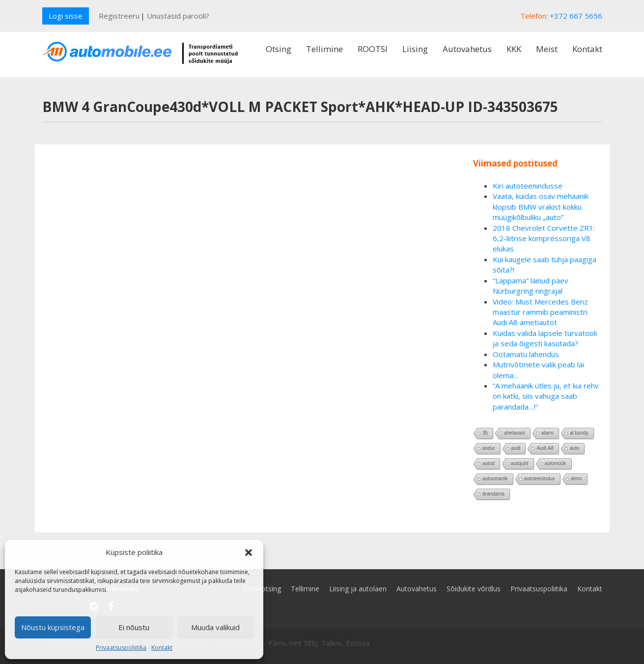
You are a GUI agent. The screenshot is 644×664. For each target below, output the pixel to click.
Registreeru (119, 16)
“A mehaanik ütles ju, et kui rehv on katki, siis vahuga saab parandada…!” (546, 396)
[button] (249, 553)
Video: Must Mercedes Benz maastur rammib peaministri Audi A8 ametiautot (540, 312)
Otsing (279, 49)
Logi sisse (66, 16)
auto (574, 448)
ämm (577, 479)
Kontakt (162, 648)
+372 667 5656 (576, 16)
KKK (514, 49)
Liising (415, 49)
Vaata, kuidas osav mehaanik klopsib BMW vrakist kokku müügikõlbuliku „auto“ (541, 207)
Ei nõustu (134, 627)
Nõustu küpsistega (53, 627)
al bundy (579, 433)
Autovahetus (467, 49)
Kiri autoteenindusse (528, 186)
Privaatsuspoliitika (121, 648)
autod (489, 463)
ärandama (493, 494)
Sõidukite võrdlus (474, 589)
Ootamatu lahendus (526, 354)
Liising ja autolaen (358, 589)
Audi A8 (545, 448)
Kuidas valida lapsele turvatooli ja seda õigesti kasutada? (545, 338)
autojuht (520, 463)
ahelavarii (515, 433)
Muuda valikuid (215, 627)
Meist (547, 49)
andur (489, 448)
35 (485, 433)
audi (516, 448)
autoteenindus (540, 479)
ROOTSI (373, 49)
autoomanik (495, 479)
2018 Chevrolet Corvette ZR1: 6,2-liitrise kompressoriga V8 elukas (544, 238)
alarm (547, 433)
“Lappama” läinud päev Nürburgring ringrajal (531, 286)
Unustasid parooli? (178, 16)
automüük (556, 463)
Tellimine (324, 49)
